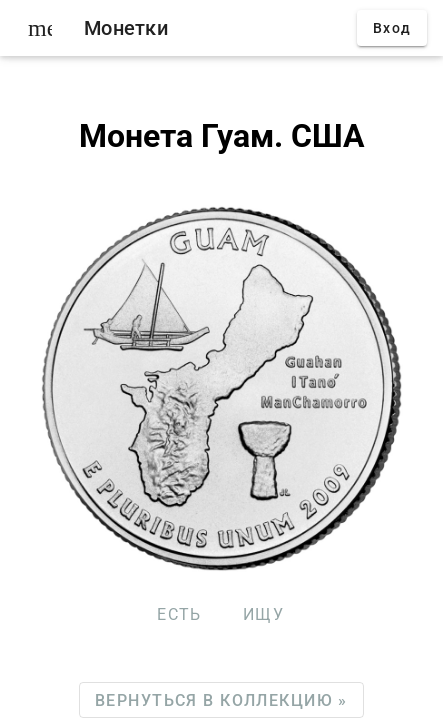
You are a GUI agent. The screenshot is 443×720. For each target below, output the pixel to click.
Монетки (126, 28)
